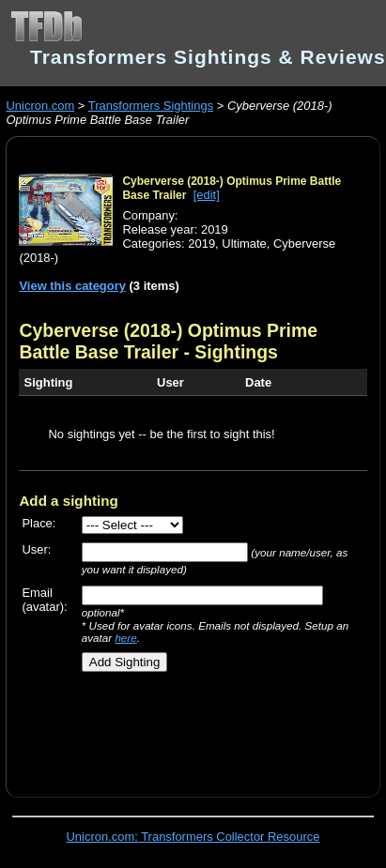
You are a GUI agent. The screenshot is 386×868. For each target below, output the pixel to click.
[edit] (207, 195)
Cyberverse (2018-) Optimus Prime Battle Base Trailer (168, 341)
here (125, 638)
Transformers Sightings (151, 106)
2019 (201, 244)
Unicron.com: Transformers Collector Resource (193, 837)
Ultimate (244, 244)
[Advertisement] (185, 727)
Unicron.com (40, 106)
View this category (72, 286)
